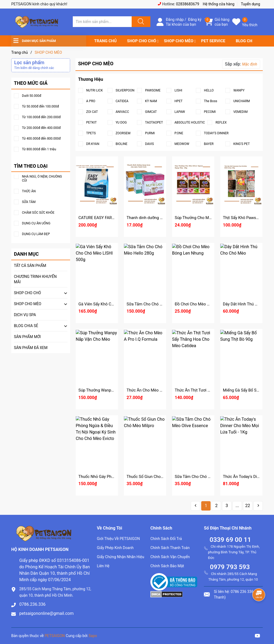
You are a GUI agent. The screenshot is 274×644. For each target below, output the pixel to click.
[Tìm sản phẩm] (102, 22)
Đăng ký (195, 20)
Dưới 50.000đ (32, 96)
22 (248, 506)
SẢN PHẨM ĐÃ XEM (31, 348)
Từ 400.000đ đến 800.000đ (41, 139)
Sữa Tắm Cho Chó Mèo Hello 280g (157, 304)
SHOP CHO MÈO (179, 41)
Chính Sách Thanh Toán (170, 548)
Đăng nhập (175, 20)
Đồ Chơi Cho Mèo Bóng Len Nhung (205, 304)
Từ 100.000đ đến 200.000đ (41, 117)
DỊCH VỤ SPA (25, 315)
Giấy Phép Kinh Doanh (115, 548)
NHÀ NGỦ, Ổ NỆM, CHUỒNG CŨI (42, 179)
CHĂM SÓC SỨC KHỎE (38, 213)
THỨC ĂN (29, 191)
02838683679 (188, 4)
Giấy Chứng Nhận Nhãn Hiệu (121, 557)
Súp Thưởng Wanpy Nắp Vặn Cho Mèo (112, 390)
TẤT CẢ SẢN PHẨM (30, 266)
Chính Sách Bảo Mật (167, 566)
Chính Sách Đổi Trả (166, 539)
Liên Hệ (103, 566)
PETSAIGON (55, 636)
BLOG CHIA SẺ (249, 41)
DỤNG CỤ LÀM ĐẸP (36, 234)
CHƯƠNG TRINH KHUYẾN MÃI (35, 279)
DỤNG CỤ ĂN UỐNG (36, 223)
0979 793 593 (230, 567)
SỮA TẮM (29, 202)
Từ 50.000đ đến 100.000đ (40, 107)
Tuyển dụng (250, 4)
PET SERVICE (213, 41)
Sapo (93, 636)
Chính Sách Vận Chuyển (170, 557)
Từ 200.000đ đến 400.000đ (41, 128)
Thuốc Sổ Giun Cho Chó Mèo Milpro (158, 477)
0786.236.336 (32, 604)
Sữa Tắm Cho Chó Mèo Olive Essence (208, 477)
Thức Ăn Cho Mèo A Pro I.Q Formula (159, 390)
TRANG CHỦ (105, 41)
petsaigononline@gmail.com (46, 613)
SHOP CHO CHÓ (142, 41)
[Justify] (140, 22)
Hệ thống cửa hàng (219, 4)
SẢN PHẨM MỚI (27, 337)
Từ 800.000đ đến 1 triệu (39, 149)
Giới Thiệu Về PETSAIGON (118, 539)
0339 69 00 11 (230, 540)
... (237, 506)
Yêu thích (250, 25)
